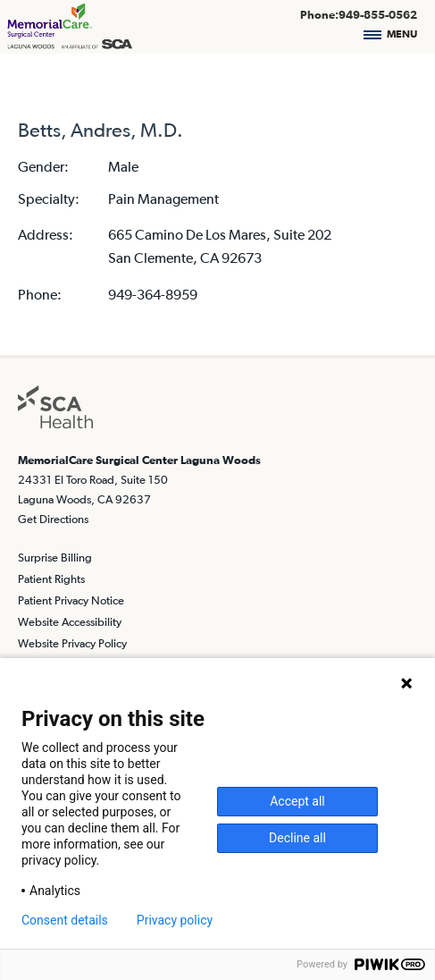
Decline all (297, 838)
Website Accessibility (70, 622)
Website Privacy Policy (72, 643)
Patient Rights (51, 579)
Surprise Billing (55, 558)
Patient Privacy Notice (71, 600)
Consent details (65, 920)
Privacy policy (175, 920)
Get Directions (53, 519)
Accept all (297, 801)
